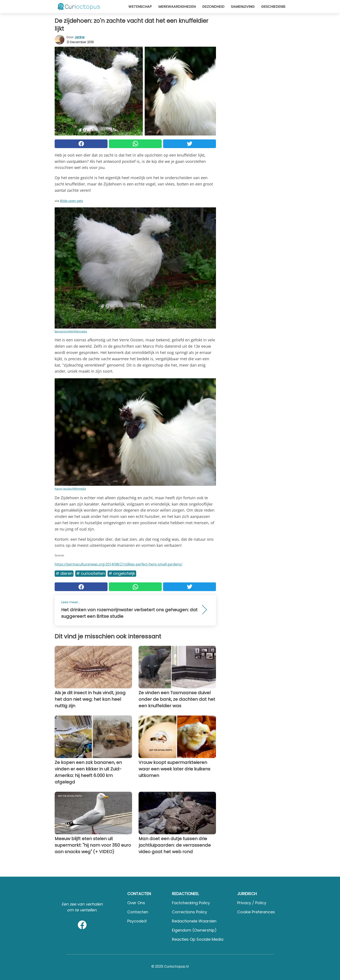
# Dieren (64, 573)
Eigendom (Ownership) (194, 930)
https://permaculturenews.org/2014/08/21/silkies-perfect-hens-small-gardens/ (119, 564)
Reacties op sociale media (198, 939)
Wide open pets (71, 201)
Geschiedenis (273, 7)
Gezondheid (213, 7)
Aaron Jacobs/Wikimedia (70, 489)
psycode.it (137, 921)
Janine (80, 37)
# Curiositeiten (91, 573)
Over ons (136, 903)
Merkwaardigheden (177, 7)
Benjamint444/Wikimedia (71, 331)
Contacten (138, 912)
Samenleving (243, 7)
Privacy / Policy (252, 903)
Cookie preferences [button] (256, 912)
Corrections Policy (190, 912)
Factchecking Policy (191, 903)
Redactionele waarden (194, 921)
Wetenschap (140, 7)
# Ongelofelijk (122, 573)
